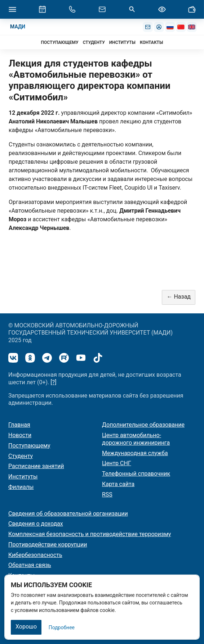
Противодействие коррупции (48, 545)
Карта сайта (118, 484)
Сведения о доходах (36, 524)
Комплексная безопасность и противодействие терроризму (90, 534)
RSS (107, 495)
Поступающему (29, 446)
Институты (23, 477)
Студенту (21, 456)
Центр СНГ (117, 463)
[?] (53, 382)
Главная (19, 425)
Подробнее (62, 627)
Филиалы (21, 487)
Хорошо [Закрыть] (26, 627)
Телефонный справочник (136, 474)
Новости (20, 435)
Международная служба (135, 453)
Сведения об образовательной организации (68, 514)
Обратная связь (30, 565)
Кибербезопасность (35, 555)
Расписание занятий (36, 466)
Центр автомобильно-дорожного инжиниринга (136, 439)
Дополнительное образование (143, 425)
